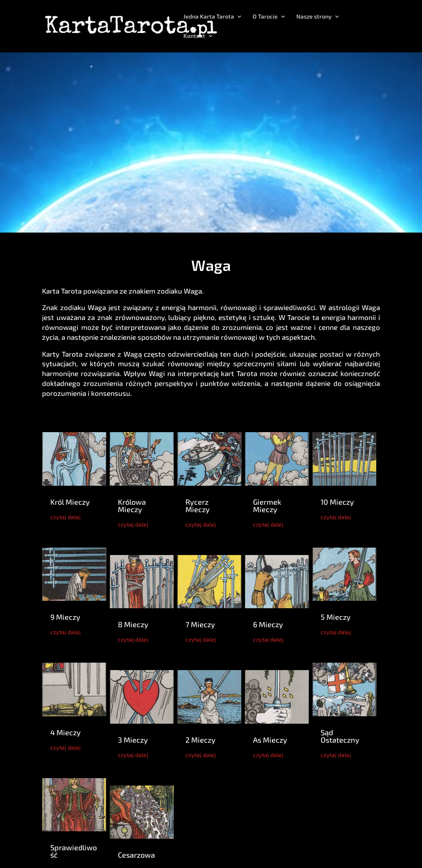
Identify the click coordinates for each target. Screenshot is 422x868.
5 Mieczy (336, 617)
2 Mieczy (200, 740)
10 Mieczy (337, 502)
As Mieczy (270, 740)
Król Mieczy (70, 502)
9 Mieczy (65, 617)
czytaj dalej (66, 517)
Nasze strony (314, 17)
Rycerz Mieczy (198, 506)
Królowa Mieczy (132, 506)
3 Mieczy (133, 740)
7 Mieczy (200, 624)
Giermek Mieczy (267, 506)
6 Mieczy (268, 624)
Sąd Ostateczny (340, 736)
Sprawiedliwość (74, 851)
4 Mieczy (66, 732)
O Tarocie (265, 17)
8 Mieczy (133, 624)
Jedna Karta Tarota (209, 17)
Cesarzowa (136, 855)
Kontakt (194, 36)
